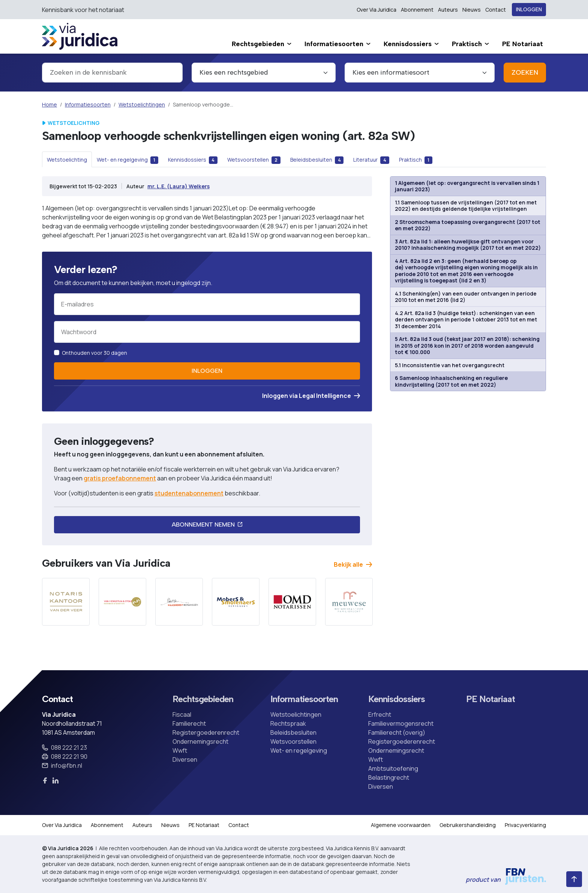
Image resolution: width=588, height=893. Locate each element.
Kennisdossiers (397, 699)
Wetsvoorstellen (293, 741)
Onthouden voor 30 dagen (94, 353)
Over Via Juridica (376, 10)
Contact (496, 10)
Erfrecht (380, 714)
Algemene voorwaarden (401, 825)
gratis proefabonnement (120, 478)
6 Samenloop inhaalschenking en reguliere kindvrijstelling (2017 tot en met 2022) (451, 381)
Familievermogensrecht (401, 723)
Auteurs (448, 10)
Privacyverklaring (525, 825)
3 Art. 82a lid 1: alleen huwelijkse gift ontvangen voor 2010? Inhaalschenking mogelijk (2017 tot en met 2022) (468, 245)
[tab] (67, 159)
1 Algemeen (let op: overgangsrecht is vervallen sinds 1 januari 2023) (467, 186)
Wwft (180, 750)
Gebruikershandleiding (468, 825)
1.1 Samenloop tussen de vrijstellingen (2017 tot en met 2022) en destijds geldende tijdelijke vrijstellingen (466, 206)
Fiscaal (182, 714)
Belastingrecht (389, 777)
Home (49, 104)
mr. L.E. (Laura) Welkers (178, 186)
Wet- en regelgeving (299, 750)
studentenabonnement (189, 493)
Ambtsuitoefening (393, 768)
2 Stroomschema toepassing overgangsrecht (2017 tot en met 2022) (468, 225)
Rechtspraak (288, 723)
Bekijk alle (353, 564)
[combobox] (112, 73)
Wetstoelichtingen (142, 104)
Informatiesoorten (88, 104)
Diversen (185, 759)
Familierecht (189, 723)
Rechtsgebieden (203, 699)
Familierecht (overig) (397, 732)
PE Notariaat (490, 699)
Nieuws (472, 10)
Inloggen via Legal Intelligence (311, 396)
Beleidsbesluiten (293, 732)
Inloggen (529, 10)
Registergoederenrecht (206, 732)
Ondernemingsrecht (200, 741)
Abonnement (417, 10)
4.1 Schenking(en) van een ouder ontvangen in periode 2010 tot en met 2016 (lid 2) (466, 297)
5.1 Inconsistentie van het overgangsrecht (450, 365)
